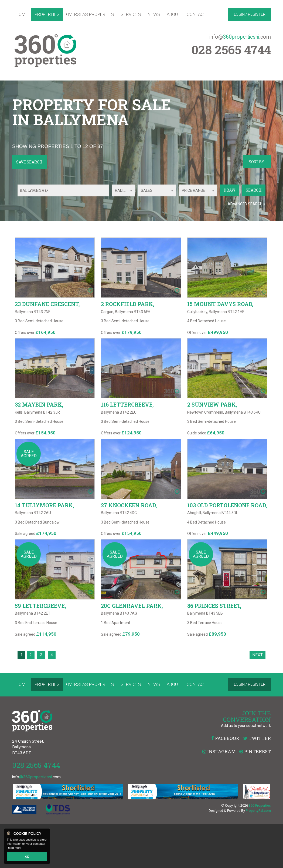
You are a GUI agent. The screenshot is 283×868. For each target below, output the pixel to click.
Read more (14, 848)
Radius (122, 190)
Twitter (257, 782)
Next (258, 699)
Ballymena (35, 190)
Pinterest (255, 795)
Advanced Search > (247, 204)
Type (138, 196)
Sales (147, 190)
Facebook (225, 782)
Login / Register (250, 14)
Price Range (193, 190)
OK (27, 857)
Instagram (219, 795)
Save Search (29, 162)
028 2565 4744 (36, 809)
